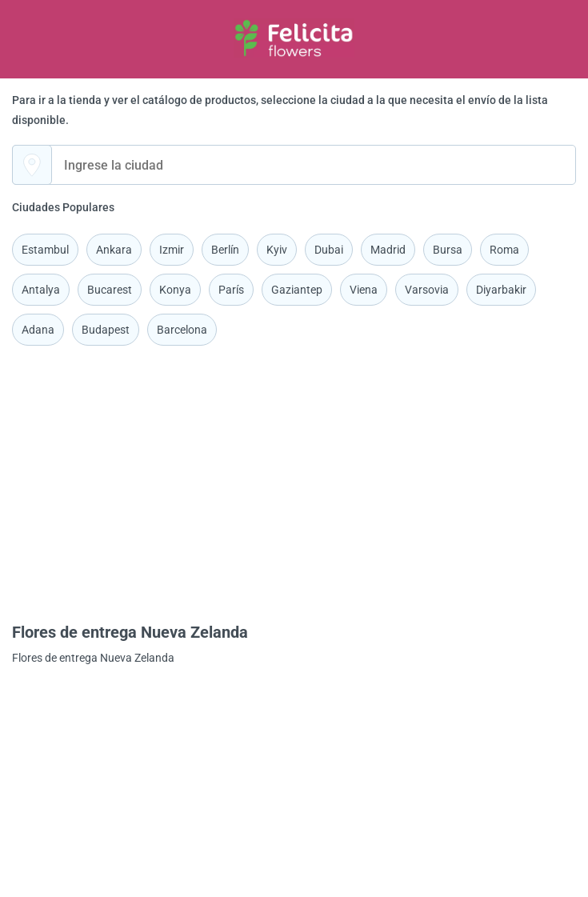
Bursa (448, 250)
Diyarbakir (501, 290)
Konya (175, 290)
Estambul (45, 250)
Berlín (225, 250)
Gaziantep (297, 290)
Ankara (114, 250)
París (231, 290)
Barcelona (182, 330)
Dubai (329, 250)
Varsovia (427, 290)
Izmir (172, 250)
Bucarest (110, 290)
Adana (38, 330)
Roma (504, 250)
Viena (364, 290)
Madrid (388, 250)
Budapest (106, 330)
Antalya (41, 290)
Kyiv (277, 250)
